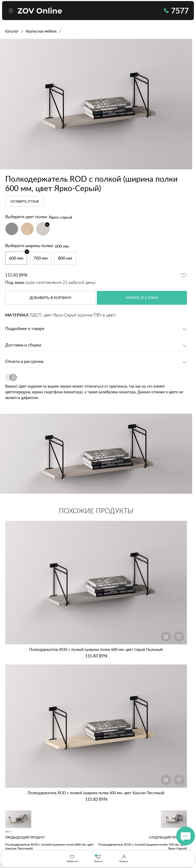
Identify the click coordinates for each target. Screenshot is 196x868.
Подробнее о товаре (25, 329)
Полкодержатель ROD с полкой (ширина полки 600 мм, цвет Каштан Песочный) (96, 793)
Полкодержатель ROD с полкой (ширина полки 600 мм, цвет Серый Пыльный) (96, 649)
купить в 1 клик (142, 298)
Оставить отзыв (25, 201)
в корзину (50, 298)
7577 (176, 10)
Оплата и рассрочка (24, 362)
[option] (96, 104)
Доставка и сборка (23, 345)
